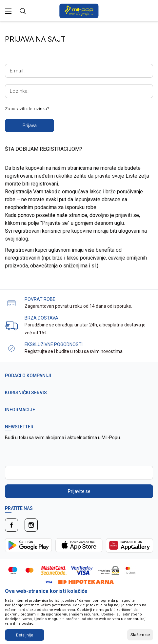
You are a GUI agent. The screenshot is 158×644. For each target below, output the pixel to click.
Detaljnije (25, 635)
